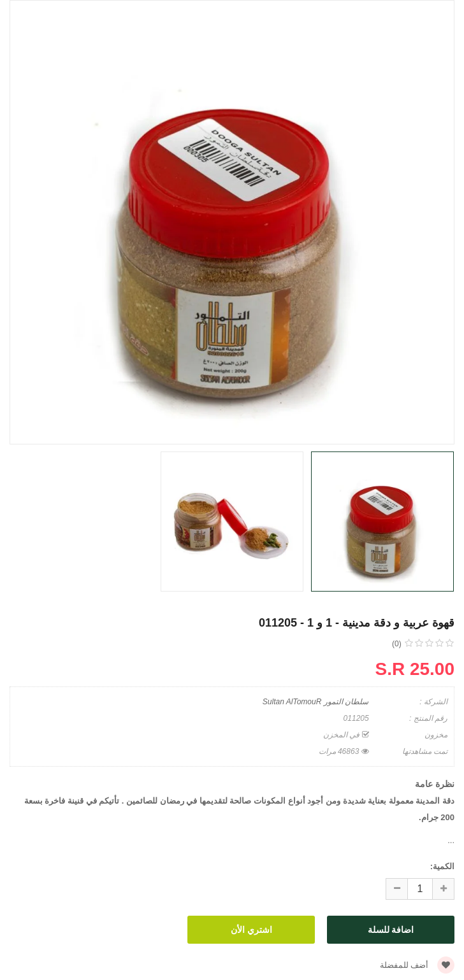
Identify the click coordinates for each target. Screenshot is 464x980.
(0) (397, 644)
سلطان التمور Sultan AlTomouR (315, 702)
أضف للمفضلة (417, 965)
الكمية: (442, 866)
